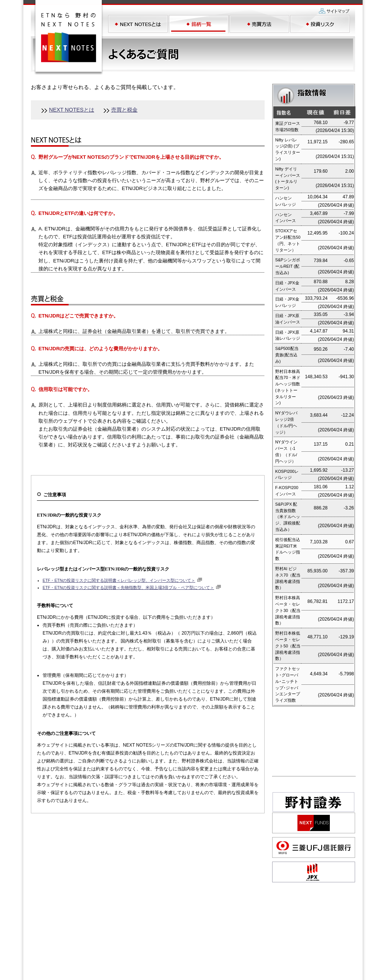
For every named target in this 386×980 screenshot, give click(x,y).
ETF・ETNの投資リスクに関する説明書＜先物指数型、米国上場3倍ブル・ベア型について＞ (128, 587)
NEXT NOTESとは (72, 110)
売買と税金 (124, 110)
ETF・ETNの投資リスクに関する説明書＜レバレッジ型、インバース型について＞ (119, 580)
